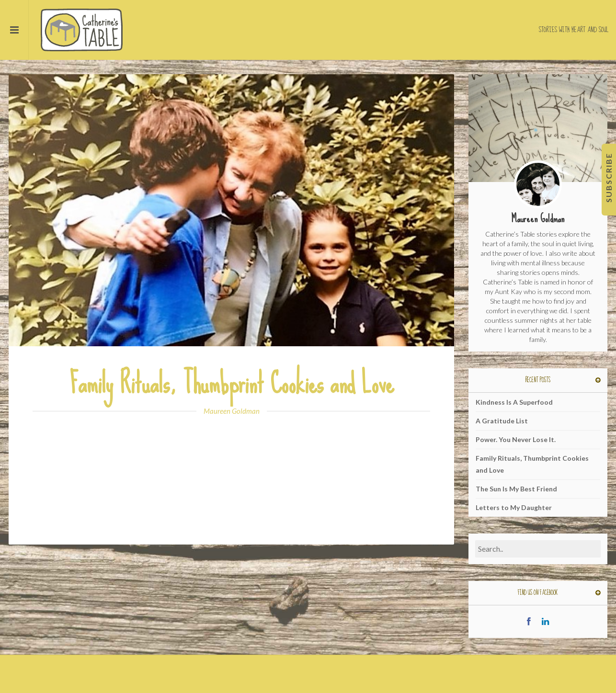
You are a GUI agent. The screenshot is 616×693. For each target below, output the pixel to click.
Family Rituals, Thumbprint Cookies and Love (232, 383)
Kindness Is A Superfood (514, 402)
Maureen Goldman (232, 411)
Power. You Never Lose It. (516, 439)
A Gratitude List (502, 421)
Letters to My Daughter (514, 507)
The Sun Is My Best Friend (516, 489)
